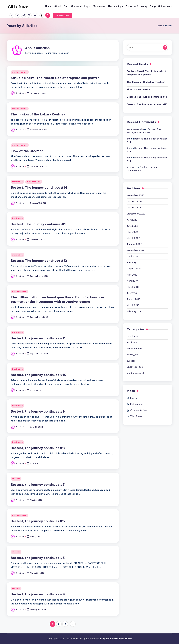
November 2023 (136, 195)
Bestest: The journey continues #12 (39, 261)
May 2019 (132, 275)
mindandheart (34, 182)
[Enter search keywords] (148, 47)
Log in (134, 398)
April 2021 (132, 256)
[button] (62, 15)
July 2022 (132, 220)
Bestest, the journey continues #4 (38, 594)
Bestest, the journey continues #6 (38, 521)
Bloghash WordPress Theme (116, 639)
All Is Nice (18, 6)
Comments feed (139, 410)
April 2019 (132, 281)
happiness (132, 336)
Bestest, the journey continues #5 (38, 558)
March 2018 (133, 287)
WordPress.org (138, 416)
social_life (132, 355)
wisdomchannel (20, 72)
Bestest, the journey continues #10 (38, 375)
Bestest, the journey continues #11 (38, 338)
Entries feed (137, 404)
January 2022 (134, 244)
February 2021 (135, 263)
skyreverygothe (135, 129)
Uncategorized (19, 291)
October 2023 (135, 201)
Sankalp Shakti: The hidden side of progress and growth (55, 78)
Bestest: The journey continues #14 (39, 187)
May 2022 (132, 232)
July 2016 (132, 293)
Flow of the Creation (27, 151)
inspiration (18, 182)
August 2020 (134, 269)
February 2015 (135, 311)
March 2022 (133, 238)
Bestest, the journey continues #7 (38, 485)
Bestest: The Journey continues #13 (39, 224)
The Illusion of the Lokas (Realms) (38, 114)
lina (129, 139)
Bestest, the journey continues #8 (38, 448)
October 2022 (135, 208)
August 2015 (134, 299)
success (16, 479)
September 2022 (136, 214)
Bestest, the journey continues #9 (38, 411)
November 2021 (135, 250)
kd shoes (131, 167)
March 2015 (133, 305)
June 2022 (132, 226)
